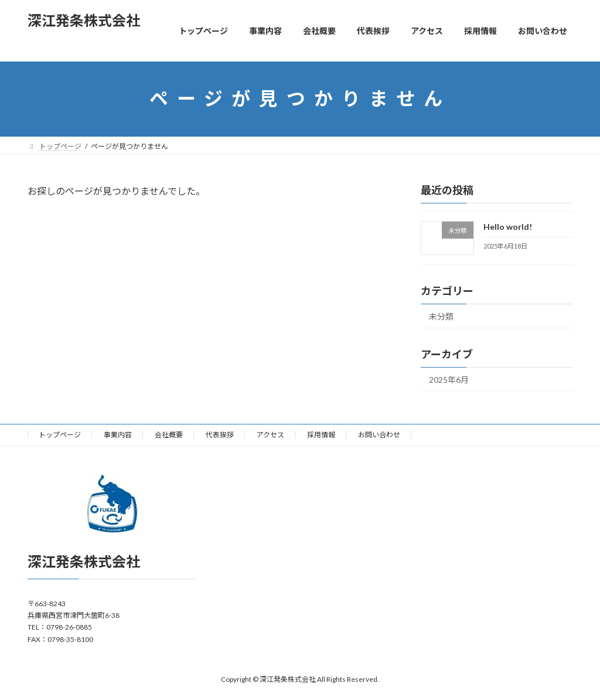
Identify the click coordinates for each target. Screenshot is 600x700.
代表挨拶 (220, 435)
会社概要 (169, 435)
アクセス (270, 435)
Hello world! (508, 227)
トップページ (60, 435)
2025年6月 (449, 379)
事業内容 (118, 435)
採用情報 (321, 435)
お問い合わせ (379, 435)
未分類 (441, 316)
